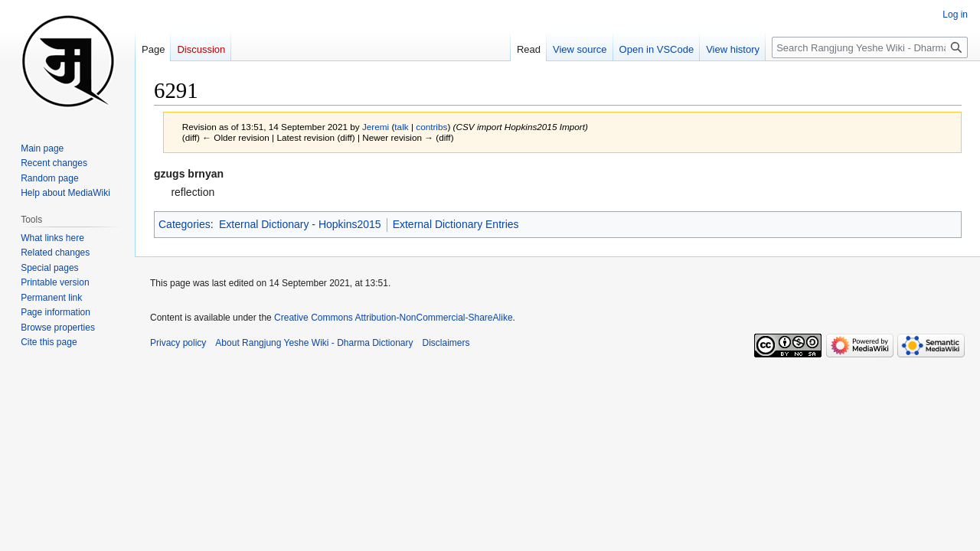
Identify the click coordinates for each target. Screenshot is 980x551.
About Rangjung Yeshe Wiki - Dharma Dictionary (314, 343)
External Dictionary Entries (456, 224)
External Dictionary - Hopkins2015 (300, 224)
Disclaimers (446, 343)
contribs (431, 127)
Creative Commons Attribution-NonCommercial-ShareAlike (393, 318)
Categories (185, 224)
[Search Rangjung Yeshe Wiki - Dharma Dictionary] (870, 47)
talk (401, 127)
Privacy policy (178, 343)
